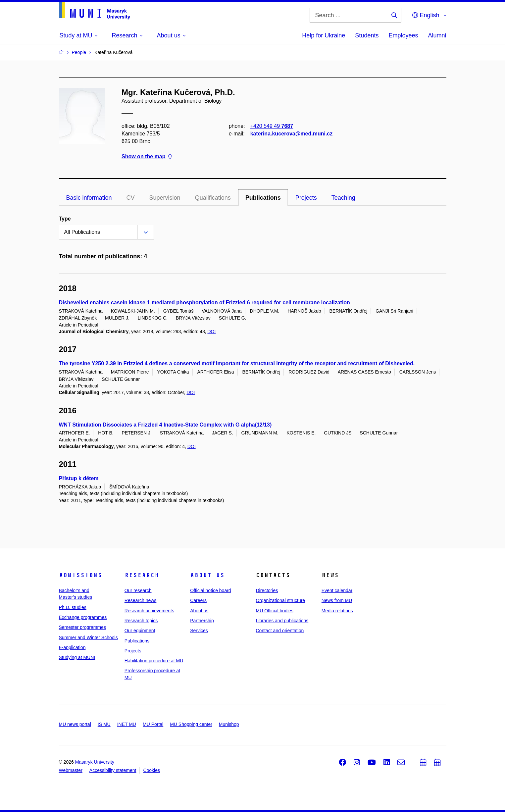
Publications (263, 198)
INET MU (127, 724)
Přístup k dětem (79, 478)
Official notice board (210, 590)
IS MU (104, 724)
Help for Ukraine (324, 35)
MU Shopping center (191, 724)
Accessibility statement (113, 770)
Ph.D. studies (73, 607)
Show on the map (147, 157)
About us (207, 575)
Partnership (202, 621)
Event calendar (337, 590)
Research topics (141, 621)
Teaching (343, 198)
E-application (72, 647)
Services (199, 631)
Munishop (229, 724)
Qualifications (213, 198)
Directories (267, 590)
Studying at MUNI (77, 657)
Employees (403, 35)
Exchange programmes (83, 617)
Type (65, 219)
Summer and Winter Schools (88, 637)
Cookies (151, 770)
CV (131, 198)
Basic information (89, 198)
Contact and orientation (280, 631)
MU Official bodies (274, 611)
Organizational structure (280, 600)
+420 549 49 (271, 126)
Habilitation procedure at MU (154, 661)
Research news (141, 600)
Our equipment (140, 631)
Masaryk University (95, 762)
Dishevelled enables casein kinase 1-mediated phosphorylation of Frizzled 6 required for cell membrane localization (204, 303)
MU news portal (75, 724)
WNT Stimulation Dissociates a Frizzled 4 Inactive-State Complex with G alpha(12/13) (165, 425)
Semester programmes (82, 627)
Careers (198, 600)
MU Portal (153, 724)
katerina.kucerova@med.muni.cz (291, 134)
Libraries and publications (282, 621)
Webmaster (71, 770)
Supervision (165, 198)
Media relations (337, 611)
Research (142, 575)
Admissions (80, 575)
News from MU (337, 600)
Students (367, 35)
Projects (306, 198)
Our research (138, 590)
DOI (211, 331)
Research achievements (149, 611)
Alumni (437, 35)
